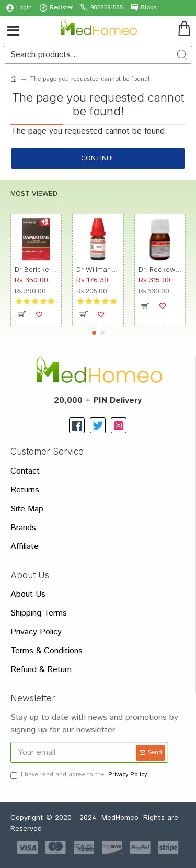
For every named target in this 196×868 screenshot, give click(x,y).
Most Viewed (34, 195)
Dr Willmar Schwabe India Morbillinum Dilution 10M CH (98, 269)
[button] (94, 333)
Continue (98, 158)
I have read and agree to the (79, 775)
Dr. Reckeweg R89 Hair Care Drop (160, 269)
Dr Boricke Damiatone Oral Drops (36, 269)
